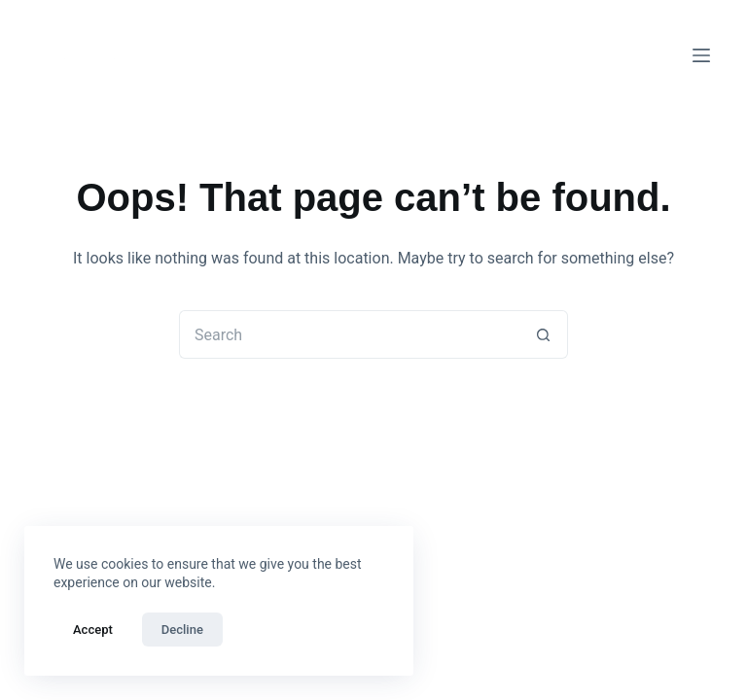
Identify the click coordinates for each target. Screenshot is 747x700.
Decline (182, 630)
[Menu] (701, 55)
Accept (93, 630)
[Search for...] (349, 334)
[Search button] (544, 334)
